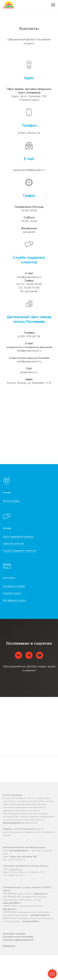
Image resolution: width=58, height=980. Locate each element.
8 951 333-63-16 (17, 860)
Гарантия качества (13, 543)
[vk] (18, 655)
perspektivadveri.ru (40, 915)
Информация (9, 946)
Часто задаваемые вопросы (18, 536)
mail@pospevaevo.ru (29, 277)
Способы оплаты (12, 593)
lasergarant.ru (10, 909)
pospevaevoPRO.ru (12, 903)
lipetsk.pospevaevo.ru (13, 823)
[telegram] (29, 655)
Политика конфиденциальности (18, 940)
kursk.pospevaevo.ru (19, 850)
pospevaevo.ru (29, 372)
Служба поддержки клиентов (19, 550)
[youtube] (40, 655)
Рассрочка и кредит (14, 586)
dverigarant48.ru (31, 921)
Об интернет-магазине (14, 934)
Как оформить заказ (14, 600)
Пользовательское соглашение (18, 937)
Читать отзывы (11, 501)
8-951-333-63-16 (29, 133)
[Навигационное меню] (53, 5)
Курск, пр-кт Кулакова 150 (23, 857)
